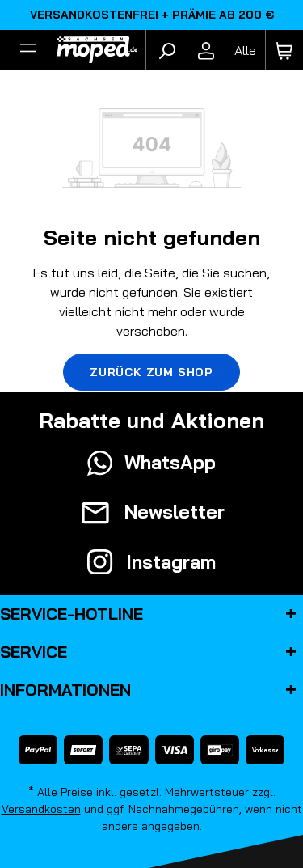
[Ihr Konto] (206, 50)
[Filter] (28, 50)
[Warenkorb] (284, 50)
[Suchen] (166, 50)
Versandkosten (41, 809)
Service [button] (151, 652)
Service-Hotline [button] (151, 614)
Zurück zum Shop (151, 372)
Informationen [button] (151, 690)
